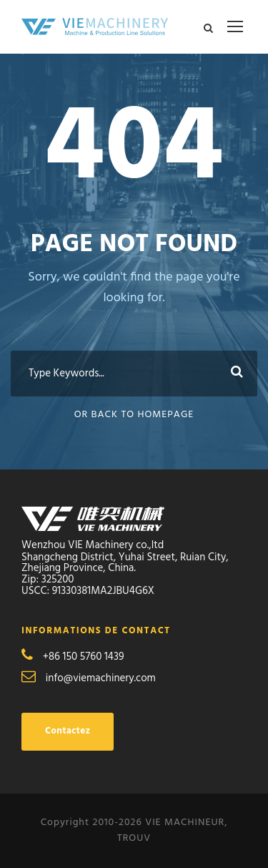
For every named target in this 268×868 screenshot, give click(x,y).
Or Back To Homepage (134, 415)
